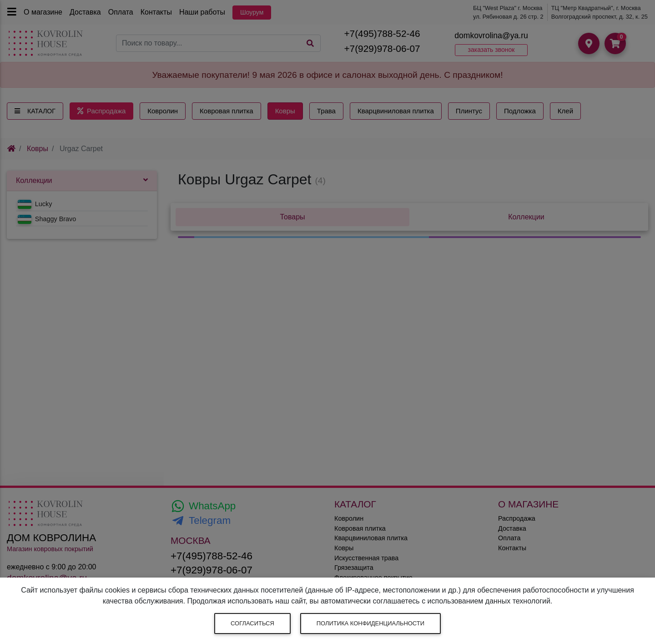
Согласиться (252, 623)
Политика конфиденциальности (370, 623)
